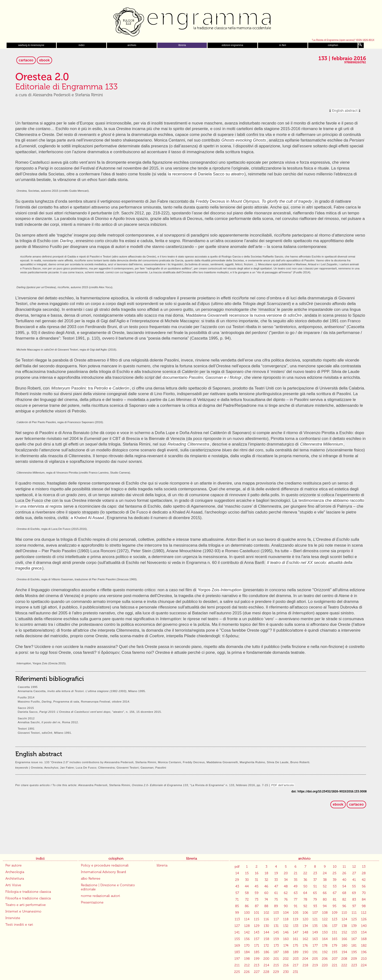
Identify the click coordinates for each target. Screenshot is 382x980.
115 (257, 919)
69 (354, 893)
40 (344, 880)
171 (257, 946)
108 (325, 913)
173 (276, 946)
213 (257, 965)
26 (344, 873)
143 (257, 932)
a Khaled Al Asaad (87, 518)
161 (296, 939)
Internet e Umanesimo (23, 911)
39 (335, 880)
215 (276, 965)
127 (237, 926)
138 (344, 926)
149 (315, 932)
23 (315, 873)
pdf (237, 867)
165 (335, 939)
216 (286, 965)
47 (276, 886)
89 (276, 906)
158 (266, 939)
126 (364, 919)
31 (257, 880)
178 (325, 946)
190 (305, 952)
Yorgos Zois (220, 590)
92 (305, 906)
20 (286, 873)
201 (276, 959)
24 (325, 873)
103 (276, 913)
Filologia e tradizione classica (28, 892)
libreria (182, 45)
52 (325, 886)
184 (247, 952)
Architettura (15, 879)
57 (237, 893)
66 (325, 893)
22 (305, 873)
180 (344, 946)
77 (296, 899)
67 (335, 893)
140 (364, 926)
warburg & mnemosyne (31, 45)
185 (257, 952)
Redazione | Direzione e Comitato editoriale (108, 887)
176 (305, 946)
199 (257, 959)
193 (334, 952)
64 (305, 893)
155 (237, 939)
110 (344, 913)
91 (296, 906)
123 (334, 919)
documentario (202, 377)
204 (305, 959)
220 (325, 965)
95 (334, 906)
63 (296, 893)
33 (276, 880)
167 (354, 939)
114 (247, 919)
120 (305, 919)
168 (364, 939)
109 (335, 913)
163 (315, 939)
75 (276, 899)
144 (266, 932)
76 (286, 899)
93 (315, 906)
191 (315, 952)
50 (305, 886)
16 (257, 873)
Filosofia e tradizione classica (28, 898)
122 (325, 919)
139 (354, 926)
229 (276, 972)
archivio (132, 45)
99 (237, 913)
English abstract (345, 111)
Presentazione (92, 902)
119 (296, 919)
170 (247, 946)
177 (315, 946)
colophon (333, 45)
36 (305, 880)
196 (364, 952)
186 (266, 952)
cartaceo (26, 60)
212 (247, 965)
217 (296, 965)
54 (344, 886)
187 (276, 952)
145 (276, 932)
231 (296, 972)
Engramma (191, 21)
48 (286, 886)
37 (315, 880)
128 (247, 926)
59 (257, 893)
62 (286, 893)
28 (364, 873)
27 (354, 873)
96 (344, 906)
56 (364, 886)
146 (286, 932)
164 (325, 939)
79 (315, 899)
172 (266, 946)
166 (344, 939)
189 (296, 952)
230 (286, 972)
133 (296, 926)
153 (354, 932)
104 (286, 913)
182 (364, 946)
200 (266, 959)
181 (354, 946)
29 (237, 880)
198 (247, 959)
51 (315, 886)
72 (247, 899)
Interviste (13, 918)
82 (344, 899)
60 (266, 893)
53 (335, 886)
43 (237, 886)
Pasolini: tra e (90, 388)
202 (286, 959)
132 (286, 926)
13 (364, 867)
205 (315, 959)
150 (325, 932)
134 (305, 926)
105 (296, 913)
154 (364, 932)
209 (354, 959)
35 (296, 880)
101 (257, 913)
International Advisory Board (103, 872)
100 (247, 913)
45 (257, 886)
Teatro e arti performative (26, 905)
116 (266, 919)
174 (286, 946)
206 (325, 959)
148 (305, 932)
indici (82, 45)
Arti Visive (13, 885)
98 (364, 906)
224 (364, 965)
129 (257, 926)
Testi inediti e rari (19, 925)
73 (257, 899)
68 (344, 893)
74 (266, 899)
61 (276, 893)
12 (354, 867)
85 (237, 906)
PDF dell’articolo (282, 785)
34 (286, 880)
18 (266, 873)
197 (237, 959)
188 (286, 952)
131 (276, 926)
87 (257, 906)
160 (286, 939)
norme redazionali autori (100, 896)
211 (237, 965)
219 (315, 965)
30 (247, 880)
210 (364, 959)
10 (335, 867)
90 (286, 906)
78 (305, 899)
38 (325, 880)
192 (325, 952)
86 (247, 906)
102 (266, 913)
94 (325, 906)
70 (364, 893)
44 (247, 886)
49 (296, 886)
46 (266, 886)
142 (247, 932)
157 (257, 939)
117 (276, 919)
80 (325, 899)
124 (344, 919)
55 (354, 886)
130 (266, 926)
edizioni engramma (232, 45)
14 (237, 873)
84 (364, 899)
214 (266, 965)
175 (296, 946)
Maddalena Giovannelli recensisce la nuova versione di (244, 315)
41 (354, 880)
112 (364, 913)
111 (354, 913)
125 (354, 919)
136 (325, 926)
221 (335, 965)
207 (335, 959)
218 (305, 965)
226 (247, 972)
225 (237, 972)
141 (237, 932)
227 (257, 972)
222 (344, 965)
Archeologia (15, 872)
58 (247, 893)
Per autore (14, 865)
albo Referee (91, 879)
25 (334, 873)
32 (266, 880)
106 (305, 913)
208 (344, 959)
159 (276, 939)
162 (305, 939)
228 (266, 972)
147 (296, 932)
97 (354, 906)
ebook (44, 60)
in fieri (283, 45)
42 (364, 880)
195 (354, 952)
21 (296, 873)
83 (354, 899)
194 (344, 952)
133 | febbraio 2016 (342, 58)
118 (286, 919)
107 (315, 913)
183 (237, 952)
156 (247, 939)
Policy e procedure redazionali (105, 865)
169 (237, 946)
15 (247, 873)
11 (344, 867)
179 (334, 946)
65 (315, 893)
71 (237, 899)
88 (266, 906)
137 (335, 926)
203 (296, 959)
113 (237, 919)
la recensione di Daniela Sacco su (206, 174)
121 (315, 919)
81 (335, 899)
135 (315, 926)
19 (276, 873)
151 (334, 932)
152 (344, 932)
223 (354, 965)
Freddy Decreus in (254, 201)
